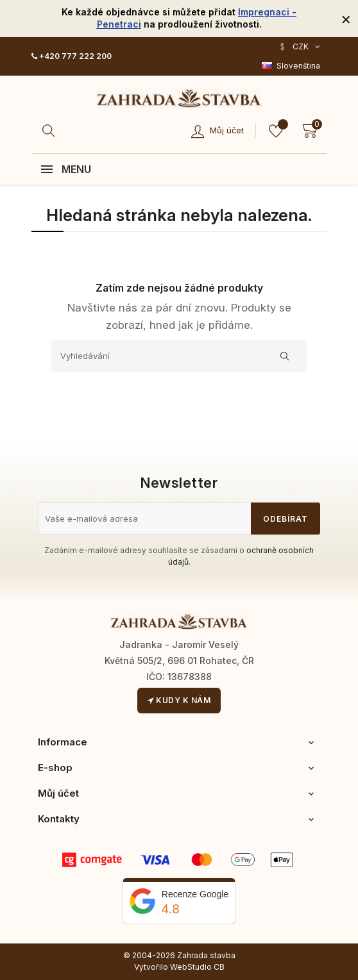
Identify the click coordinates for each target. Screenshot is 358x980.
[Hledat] (51, 131)
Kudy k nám (179, 700)
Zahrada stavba (206, 955)
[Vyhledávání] (179, 356)
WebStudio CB (197, 967)
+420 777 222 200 (72, 56)
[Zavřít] (346, 19)
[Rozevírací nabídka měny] (299, 47)
